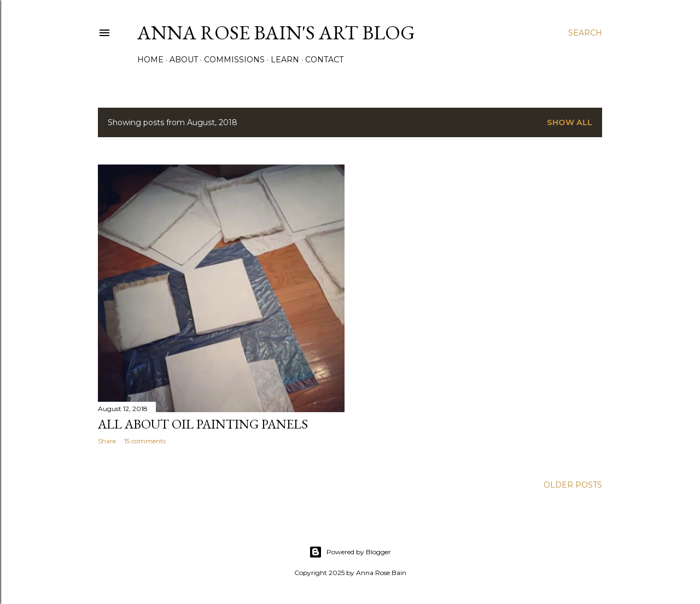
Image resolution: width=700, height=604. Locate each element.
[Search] (585, 33)
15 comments (145, 441)
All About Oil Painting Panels (203, 424)
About (184, 60)
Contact (324, 60)
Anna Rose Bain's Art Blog (276, 33)
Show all (570, 122)
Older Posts (573, 485)
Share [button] (107, 441)
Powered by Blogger (350, 552)
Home (150, 60)
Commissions (234, 60)
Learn (285, 60)
